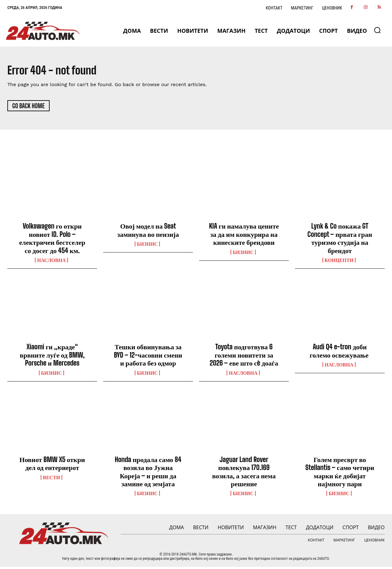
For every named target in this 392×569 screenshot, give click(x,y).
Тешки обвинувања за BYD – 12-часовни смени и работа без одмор (148, 357)
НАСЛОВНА (51, 262)
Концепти (339, 262)
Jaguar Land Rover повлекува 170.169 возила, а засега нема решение (244, 474)
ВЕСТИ (51, 480)
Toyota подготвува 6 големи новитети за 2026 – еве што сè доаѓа (244, 357)
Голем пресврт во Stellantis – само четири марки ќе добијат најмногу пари (340, 474)
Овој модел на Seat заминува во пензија (148, 232)
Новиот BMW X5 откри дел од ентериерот (52, 466)
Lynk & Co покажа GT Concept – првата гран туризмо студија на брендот (340, 240)
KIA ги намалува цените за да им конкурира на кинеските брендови (244, 236)
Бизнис (147, 246)
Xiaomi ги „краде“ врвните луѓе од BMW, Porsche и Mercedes (52, 357)
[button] (377, 30)
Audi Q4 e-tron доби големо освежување (340, 353)
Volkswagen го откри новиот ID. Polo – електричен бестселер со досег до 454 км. (52, 240)
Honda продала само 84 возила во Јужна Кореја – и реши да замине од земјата (148, 474)
